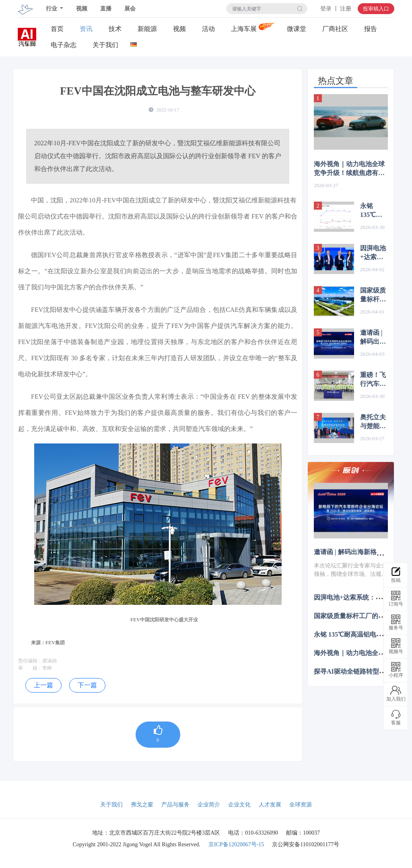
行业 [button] (52, 9)
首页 (57, 29)
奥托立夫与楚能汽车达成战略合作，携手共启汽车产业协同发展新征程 (373, 422)
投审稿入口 (376, 9)
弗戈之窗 (142, 805)
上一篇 (43, 685)
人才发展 (270, 805)
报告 (371, 29)
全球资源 (301, 805)
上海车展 (244, 29)
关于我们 (105, 45)
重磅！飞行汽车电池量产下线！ (373, 380)
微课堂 (297, 29)
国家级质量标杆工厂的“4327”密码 (374, 295)
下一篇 (87, 685)
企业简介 (209, 805)
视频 (82, 9)
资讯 (86, 29)
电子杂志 (64, 45)
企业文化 (239, 805)
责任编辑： (30, 661)
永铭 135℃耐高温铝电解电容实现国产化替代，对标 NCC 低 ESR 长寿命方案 (373, 211)
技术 (115, 29)
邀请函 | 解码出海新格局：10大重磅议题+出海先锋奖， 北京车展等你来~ (374, 338)
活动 (208, 29)
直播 (106, 9)
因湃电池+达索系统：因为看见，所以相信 (373, 253)
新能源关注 (147, 29)
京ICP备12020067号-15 (236, 844)
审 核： (30, 668)
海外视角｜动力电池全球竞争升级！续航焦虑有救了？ (349, 169)
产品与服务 (175, 805)
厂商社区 (335, 29)
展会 (130, 9)
